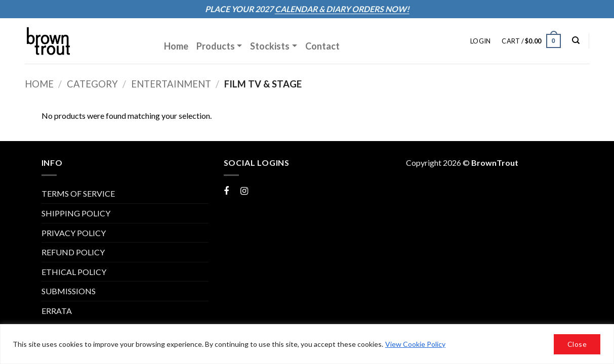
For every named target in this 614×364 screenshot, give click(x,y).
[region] (307, 344)
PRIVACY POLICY (74, 233)
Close (577, 344)
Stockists (270, 46)
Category (92, 84)
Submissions (69, 291)
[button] (480, 41)
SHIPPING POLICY (76, 213)
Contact (322, 46)
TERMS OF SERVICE (78, 193)
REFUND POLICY (73, 252)
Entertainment (171, 84)
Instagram (258, 190)
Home (176, 46)
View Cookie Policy (415, 344)
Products (216, 46)
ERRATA (57, 311)
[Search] (576, 40)
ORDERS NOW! (380, 9)
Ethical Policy (74, 272)
